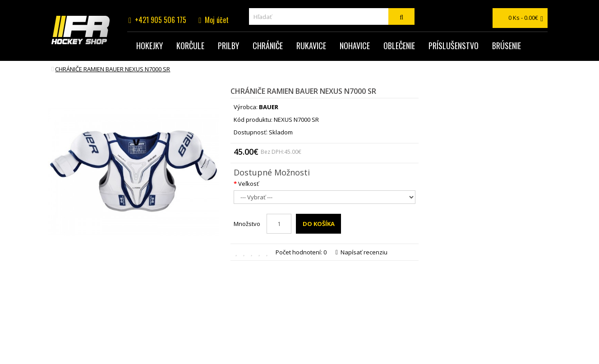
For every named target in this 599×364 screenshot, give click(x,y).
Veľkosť (249, 184)
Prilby (228, 46)
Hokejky (150, 46)
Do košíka (319, 224)
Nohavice (355, 46)
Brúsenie (507, 46)
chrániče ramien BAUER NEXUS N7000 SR (113, 69)
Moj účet (217, 20)
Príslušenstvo (454, 46)
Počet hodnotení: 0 (301, 252)
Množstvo (247, 224)
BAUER (269, 107)
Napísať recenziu (362, 252)
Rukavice (311, 46)
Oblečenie (399, 46)
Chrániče (268, 46)
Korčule (190, 46)
